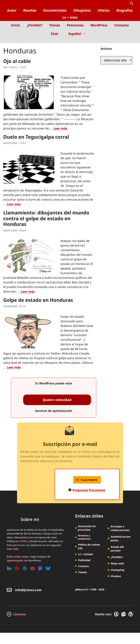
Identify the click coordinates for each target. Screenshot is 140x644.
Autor (12, 10)
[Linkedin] (9, 568)
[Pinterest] (17, 568)
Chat (55, 34)
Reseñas (30, 10)
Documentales (55, 10)
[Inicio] (131, 41)
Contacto (122, 25)
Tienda (55, 25)
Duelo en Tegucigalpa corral (36, 137)
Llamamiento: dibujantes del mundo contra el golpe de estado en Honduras (46, 218)
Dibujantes (82, 10)
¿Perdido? (35, 25)
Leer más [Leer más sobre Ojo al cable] (60, 128)
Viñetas (104, 10)
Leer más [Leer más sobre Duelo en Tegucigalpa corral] (14, 204)
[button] (132, 3)
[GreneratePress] (117, 614)
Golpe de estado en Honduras (38, 300)
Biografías (125, 10)
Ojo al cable (17, 61)
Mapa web (117, 563)
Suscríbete (87, 480)
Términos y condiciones (84, 537)
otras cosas (21, 556)
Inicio (16, 25)
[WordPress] (25, 568)
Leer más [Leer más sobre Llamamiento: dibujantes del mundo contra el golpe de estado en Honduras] (28, 291)
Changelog (118, 570)
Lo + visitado (85, 554)
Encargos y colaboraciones (120, 528)
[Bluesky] (48, 568)
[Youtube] (33, 568)
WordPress (99, 25)
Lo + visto (70, 17)
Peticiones (75, 25)
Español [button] (79, 34)
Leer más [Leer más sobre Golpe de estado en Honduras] (14, 367)
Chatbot (116, 576)
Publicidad (84, 560)
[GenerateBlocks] (124, 614)
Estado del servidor (117, 549)
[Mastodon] (40, 568)
